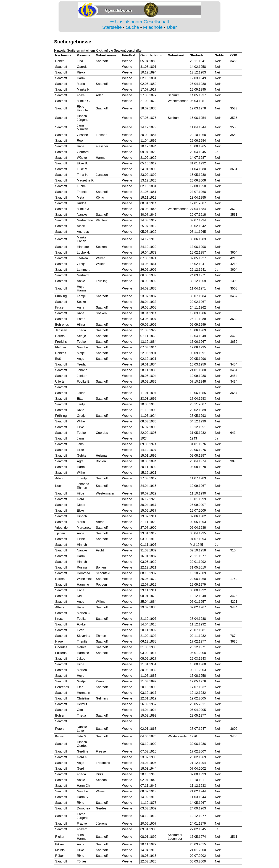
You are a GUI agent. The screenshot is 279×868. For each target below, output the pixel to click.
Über (172, 27)
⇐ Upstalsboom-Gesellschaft (140, 22)
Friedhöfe (153, 27)
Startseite (112, 27)
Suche (132, 27)
